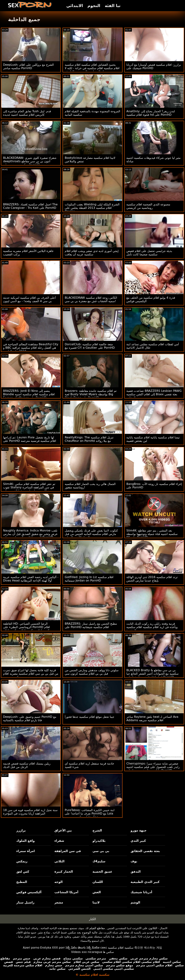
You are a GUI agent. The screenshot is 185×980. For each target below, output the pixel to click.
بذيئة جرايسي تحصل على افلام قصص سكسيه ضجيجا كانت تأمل (149, 253)
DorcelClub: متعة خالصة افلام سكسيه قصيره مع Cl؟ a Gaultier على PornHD (90, 346)
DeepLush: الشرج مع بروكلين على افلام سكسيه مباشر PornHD (28, 66)
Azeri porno (31, 948)
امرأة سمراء (25, 851)
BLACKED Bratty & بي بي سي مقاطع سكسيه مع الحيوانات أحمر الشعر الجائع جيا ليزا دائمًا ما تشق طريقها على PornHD (153, 674)
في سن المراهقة (68, 851)
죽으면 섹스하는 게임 (148, 948)
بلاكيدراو (99, 841)
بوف (134, 861)
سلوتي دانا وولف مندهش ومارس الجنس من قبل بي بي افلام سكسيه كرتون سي (92, 672)
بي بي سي (101, 851)
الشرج (97, 830)
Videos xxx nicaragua (87, 952)
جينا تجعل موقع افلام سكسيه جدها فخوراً (89, 717)
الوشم (135, 902)
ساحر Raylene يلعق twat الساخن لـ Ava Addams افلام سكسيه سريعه (152, 718)
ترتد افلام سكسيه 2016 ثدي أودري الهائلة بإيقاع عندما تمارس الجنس (152, 579)
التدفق (136, 872)
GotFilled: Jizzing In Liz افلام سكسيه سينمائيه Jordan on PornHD (89, 579)
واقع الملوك (25, 841)
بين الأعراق (63, 830)
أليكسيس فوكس (29, 892)
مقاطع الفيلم (97, 928)
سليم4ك (99, 861)
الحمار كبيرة (64, 872)
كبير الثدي (138, 841)
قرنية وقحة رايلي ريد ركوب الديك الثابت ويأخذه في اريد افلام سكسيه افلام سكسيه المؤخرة (152, 627)
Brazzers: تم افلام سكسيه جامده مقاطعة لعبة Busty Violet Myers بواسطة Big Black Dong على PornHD (91, 394)
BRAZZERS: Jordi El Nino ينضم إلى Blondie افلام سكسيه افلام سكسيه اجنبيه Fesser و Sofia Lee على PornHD (29, 394)
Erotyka (46, 948)
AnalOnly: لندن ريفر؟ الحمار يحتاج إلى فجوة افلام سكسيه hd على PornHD (151, 113)
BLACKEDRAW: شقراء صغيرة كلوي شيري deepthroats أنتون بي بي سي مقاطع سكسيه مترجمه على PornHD (30, 161)
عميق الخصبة (102, 872)
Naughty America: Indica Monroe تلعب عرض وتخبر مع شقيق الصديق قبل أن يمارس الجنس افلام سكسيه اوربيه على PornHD (30, 534)
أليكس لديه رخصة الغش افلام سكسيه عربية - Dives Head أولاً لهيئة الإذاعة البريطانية (31, 579)
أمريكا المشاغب (66, 892)
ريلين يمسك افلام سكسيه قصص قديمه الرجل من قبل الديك (27, 765)
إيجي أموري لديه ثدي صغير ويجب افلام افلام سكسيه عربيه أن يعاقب (92, 253)
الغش (97, 892)
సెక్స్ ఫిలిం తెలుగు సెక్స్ (78, 948)
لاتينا (96, 902)
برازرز (21, 830)
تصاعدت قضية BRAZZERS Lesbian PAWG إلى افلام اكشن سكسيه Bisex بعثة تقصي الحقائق (154, 394)
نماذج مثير (44, 932)
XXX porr (58, 948)
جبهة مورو (139, 830)
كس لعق (23, 872)
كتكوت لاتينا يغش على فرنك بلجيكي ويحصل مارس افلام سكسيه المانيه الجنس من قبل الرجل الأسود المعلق (91, 534)
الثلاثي (59, 861)
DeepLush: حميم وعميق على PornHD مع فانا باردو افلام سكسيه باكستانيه (30, 718)
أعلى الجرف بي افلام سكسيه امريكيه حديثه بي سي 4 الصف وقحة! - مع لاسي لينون (29, 299)
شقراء (59, 841)
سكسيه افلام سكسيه (121, 948)
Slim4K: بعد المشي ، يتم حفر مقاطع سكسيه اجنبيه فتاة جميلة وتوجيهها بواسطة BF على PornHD (152, 534)
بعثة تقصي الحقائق (145, 851)
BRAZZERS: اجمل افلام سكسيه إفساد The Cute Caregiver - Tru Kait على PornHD (30, 206)
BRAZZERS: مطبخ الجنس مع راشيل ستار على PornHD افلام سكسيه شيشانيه (91, 625)
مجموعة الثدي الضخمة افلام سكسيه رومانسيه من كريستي (148, 206)
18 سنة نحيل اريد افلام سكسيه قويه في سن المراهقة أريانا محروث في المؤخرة (30, 812)
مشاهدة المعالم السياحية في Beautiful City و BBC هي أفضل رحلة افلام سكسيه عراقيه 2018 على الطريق (31, 348)
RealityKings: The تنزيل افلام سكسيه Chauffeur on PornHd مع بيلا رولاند (89, 439)
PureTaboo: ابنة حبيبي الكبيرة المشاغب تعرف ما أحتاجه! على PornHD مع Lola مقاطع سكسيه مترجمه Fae (90, 814)
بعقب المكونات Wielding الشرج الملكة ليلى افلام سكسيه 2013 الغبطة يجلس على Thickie (92, 208)
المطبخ (22, 882)
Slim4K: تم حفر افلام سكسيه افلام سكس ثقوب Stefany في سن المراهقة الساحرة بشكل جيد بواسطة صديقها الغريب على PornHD (29, 489)
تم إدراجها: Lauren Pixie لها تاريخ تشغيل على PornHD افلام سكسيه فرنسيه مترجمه (30, 439)
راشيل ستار (25, 902)
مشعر (59, 902)
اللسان (98, 882)
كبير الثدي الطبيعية (145, 882)
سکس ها (108, 952)
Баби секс (100, 948)
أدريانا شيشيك (141, 892)
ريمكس (22, 861)
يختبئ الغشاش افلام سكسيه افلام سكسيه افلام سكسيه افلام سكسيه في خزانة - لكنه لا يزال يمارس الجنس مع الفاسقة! (92, 68)
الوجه (58, 882)
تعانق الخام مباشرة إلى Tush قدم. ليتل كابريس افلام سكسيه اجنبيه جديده (27, 113)
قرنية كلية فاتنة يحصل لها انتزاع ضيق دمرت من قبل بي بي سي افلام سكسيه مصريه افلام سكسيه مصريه (31, 674)
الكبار (92, 919)
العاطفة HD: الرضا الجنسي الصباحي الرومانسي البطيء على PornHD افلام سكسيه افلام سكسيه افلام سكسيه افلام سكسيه (27, 629)
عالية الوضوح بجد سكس (83, 932)
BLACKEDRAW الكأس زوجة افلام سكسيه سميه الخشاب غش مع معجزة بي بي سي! (91, 299)
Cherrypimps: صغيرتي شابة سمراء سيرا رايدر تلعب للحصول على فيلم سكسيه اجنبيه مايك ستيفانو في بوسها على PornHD (153, 767)
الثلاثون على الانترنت (145, 928)
